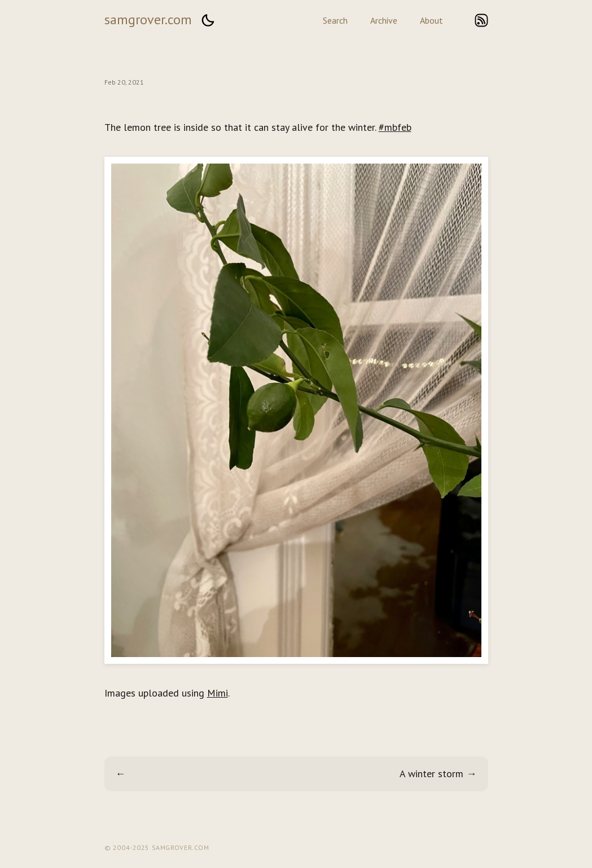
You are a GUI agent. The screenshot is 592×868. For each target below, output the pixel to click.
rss (481, 20)
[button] (208, 20)
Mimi (218, 693)
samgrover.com (148, 19)
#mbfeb (395, 127)
